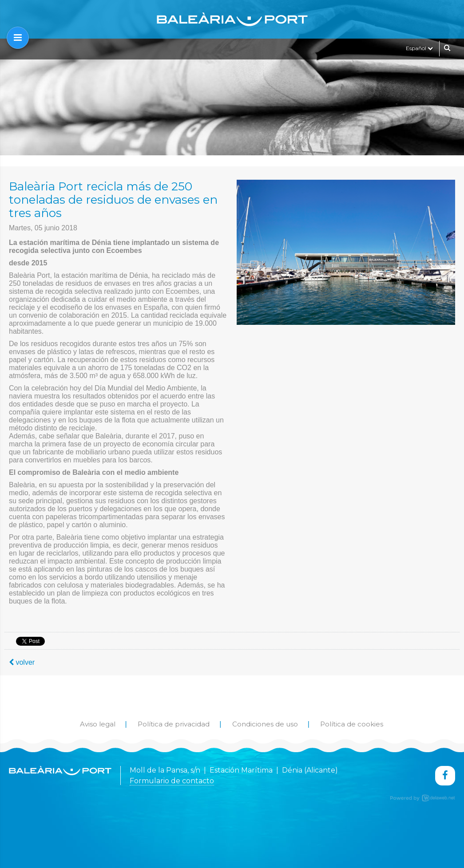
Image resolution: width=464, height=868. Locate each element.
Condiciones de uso (265, 724)
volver (22, 662)
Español (419, 48)
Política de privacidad (174, 724)
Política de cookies (352, 724)
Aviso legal (98, 724)
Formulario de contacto (172, 781)
